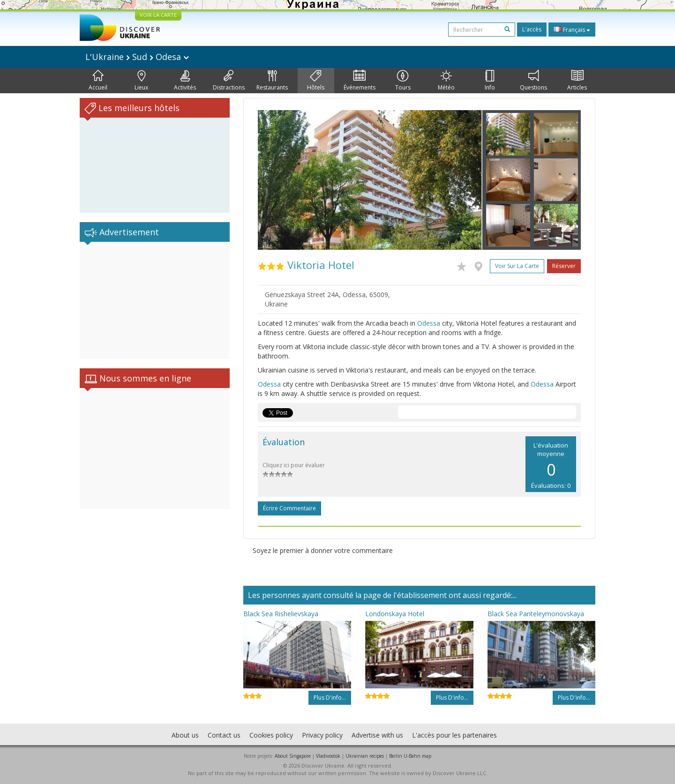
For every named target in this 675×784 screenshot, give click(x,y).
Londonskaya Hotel (395, 614)
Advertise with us (377, 735)
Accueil (98, 81)
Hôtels (316, 81)
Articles (577, 81)
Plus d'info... (330, 698)
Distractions (229, 81)
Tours (403, 81)
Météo (446, 81)
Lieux (141, 81)
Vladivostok (328, 756)
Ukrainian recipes (365, 756)
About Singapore (293, 756)
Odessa (429, 323)
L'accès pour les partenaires (454, 735)
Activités (185, 81)
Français (572, 30)
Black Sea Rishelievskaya (281, 614)
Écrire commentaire (289, 508)
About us (185, 735)
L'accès (532, 29)
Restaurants (272, 81)
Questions (533, 81)
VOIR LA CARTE (158, 15)
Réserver (564, 266)
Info (490, 81)
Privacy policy (322, 735)
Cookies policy (271, 735)
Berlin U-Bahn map (410, 756)
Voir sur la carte (517, 266)
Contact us (224, 735)
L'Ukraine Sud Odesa (137, 57)
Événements (360, 81)
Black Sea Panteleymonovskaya (536, 614)
